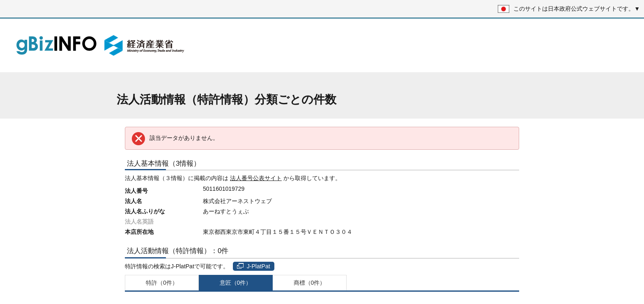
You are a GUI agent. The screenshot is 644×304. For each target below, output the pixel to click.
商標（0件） (310, 283)
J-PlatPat (254, 266)
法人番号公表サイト (256, 178)
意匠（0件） (236, 283)
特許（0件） (162, 283)
